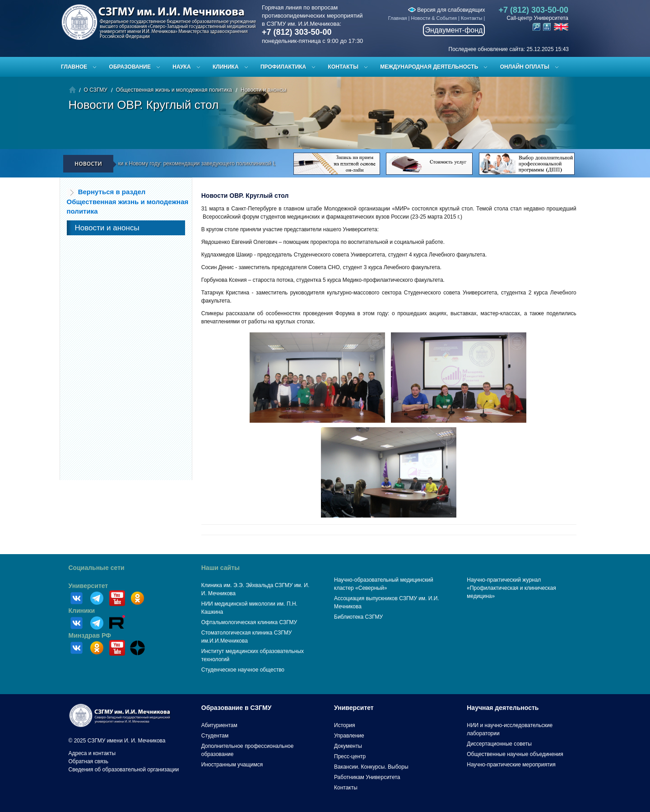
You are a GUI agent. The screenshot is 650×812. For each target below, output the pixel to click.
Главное (74, 67)
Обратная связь (88, 761)
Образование (130, 67)
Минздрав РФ (90, 635)
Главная (398, 18)
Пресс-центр (350, 756)
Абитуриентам (219, 725)
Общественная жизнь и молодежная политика (174, 90)
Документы (348, 746)
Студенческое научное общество (243, 670)
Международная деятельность (429, 67)
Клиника (226, 67)
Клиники (82, 611)
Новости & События (434, 18)
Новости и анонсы (263, 90)
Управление (349, 736)
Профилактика (283, 67)
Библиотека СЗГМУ (358, 617)
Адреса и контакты (92, 753)
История (345, 725)
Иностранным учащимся (232, 765)
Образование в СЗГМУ (237, 708)
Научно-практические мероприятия (511, 765)
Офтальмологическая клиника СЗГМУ (249, 622)
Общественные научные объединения (515, 754)
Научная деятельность (503, 708)
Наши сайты (221, 568)
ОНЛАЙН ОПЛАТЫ (525, 67)
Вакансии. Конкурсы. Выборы (371, 767)
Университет (88, 586)
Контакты (472, 18)
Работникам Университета (367, 777)
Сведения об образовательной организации (124, 770)
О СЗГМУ (96, 90)
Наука (181, 67)
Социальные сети (97, 568)
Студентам (215, 736)
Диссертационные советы (499, 744)
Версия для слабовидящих (446, 10)
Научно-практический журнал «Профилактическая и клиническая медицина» (511, 588)
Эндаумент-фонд (454, 30)
